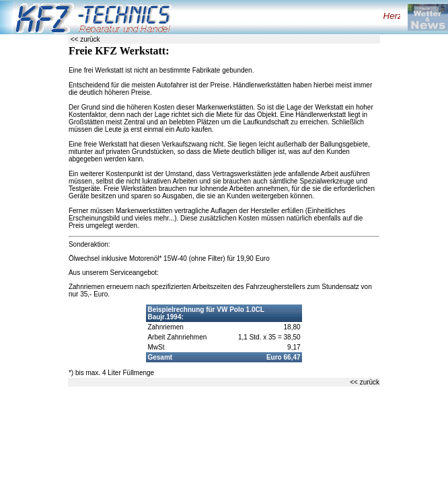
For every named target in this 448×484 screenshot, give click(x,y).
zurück (90, 39)
